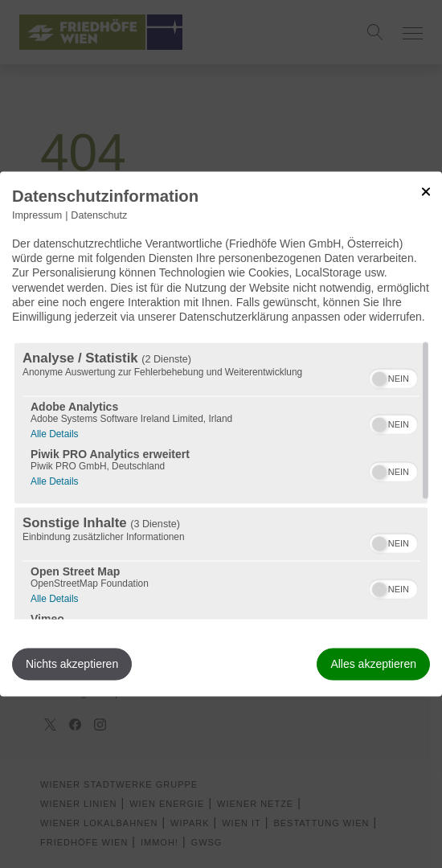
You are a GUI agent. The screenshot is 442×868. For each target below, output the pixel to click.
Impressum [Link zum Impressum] (37, 215)
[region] (221, 481)
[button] (379, 379)
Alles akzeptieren (373, 665)
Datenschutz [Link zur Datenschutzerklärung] (99, 215)
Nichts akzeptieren (72, 665)
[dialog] (221, 434)
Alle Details (54, 433)
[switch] (393, 377)
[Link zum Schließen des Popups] (426, 191)
